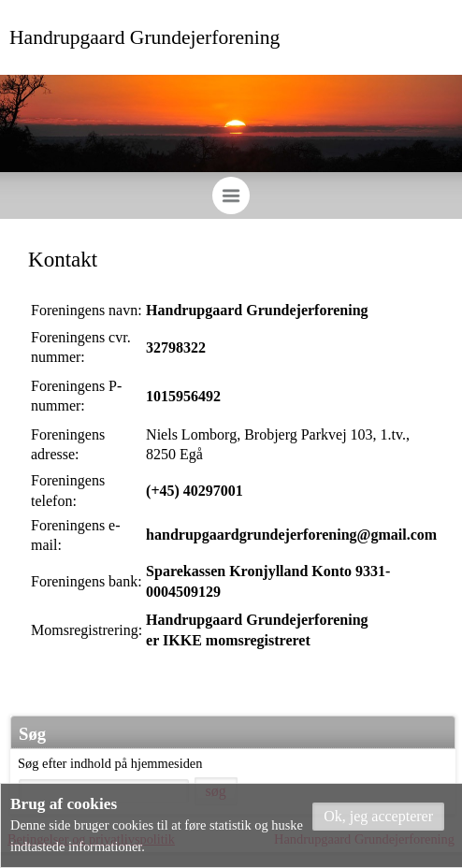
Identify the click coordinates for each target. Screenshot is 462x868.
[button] (378, 817)
